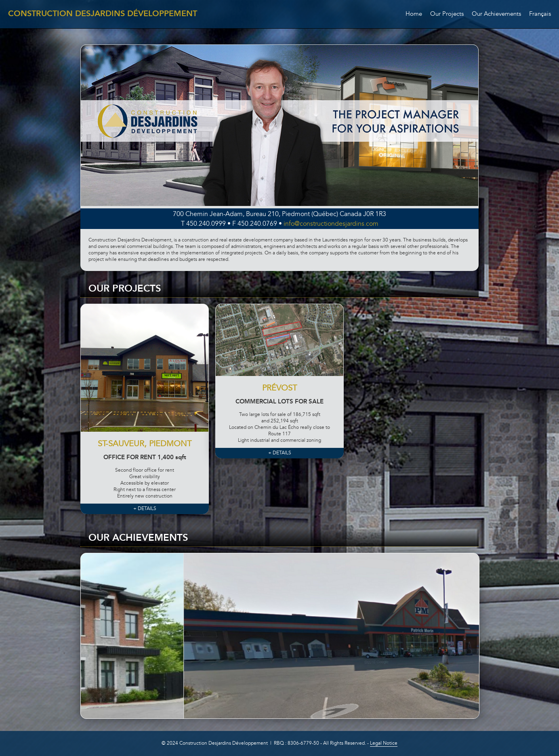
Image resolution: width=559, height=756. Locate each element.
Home (414, 14)
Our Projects (447, 14)
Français (540, 14)
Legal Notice (384, 743)
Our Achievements (496, 14)
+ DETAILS (145, 509)
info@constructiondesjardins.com (331, 224)
